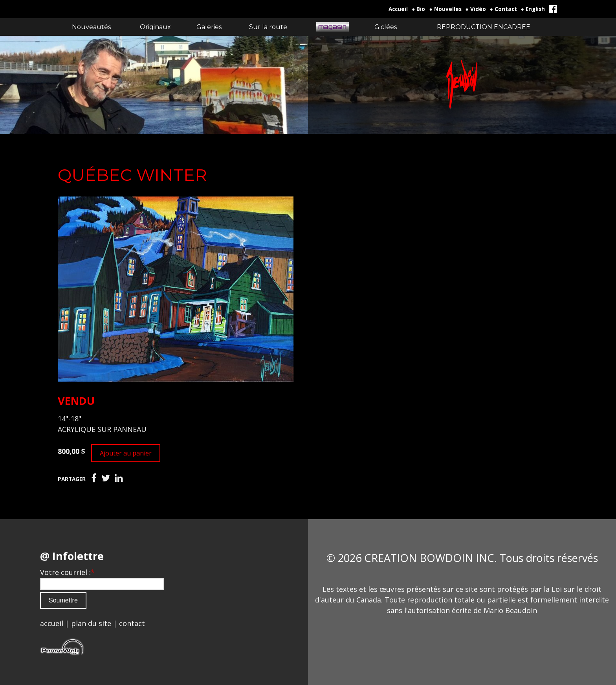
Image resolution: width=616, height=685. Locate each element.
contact (132, 623)
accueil (52, 623)
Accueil (398, 9)
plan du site (91, 623)
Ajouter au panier (126, 453)
